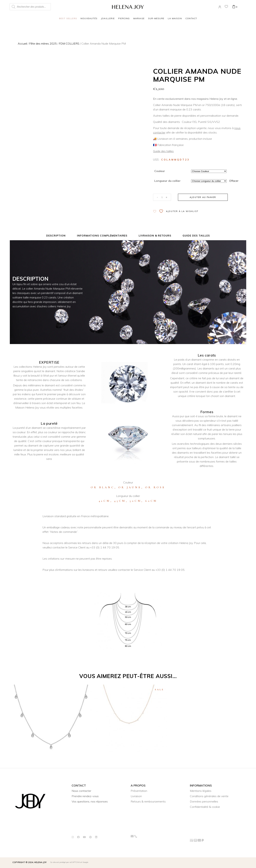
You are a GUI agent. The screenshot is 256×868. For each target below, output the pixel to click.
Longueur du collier (167, 181)
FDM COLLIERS (69, 43)
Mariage (139, 18)
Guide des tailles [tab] (196, 236)
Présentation (139, 791)
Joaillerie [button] (108, 18)
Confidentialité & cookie (205, 807)
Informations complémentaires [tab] (102, 236)
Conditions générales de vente (209, 796)
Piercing (124, 18)
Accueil (22, 43)
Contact (191, 18)
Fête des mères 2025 (43, 43)
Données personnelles (204, 801)
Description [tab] (56, 236)
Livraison (136, 796)
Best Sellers (68, 18)
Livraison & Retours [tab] (155, 236)
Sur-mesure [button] (156, 18)
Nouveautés (89, 18)
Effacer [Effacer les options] (234, 181)
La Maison (175, 18)
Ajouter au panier (203, 197)
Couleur (160, 171)
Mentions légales (201, 791)
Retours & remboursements (148, 801)
